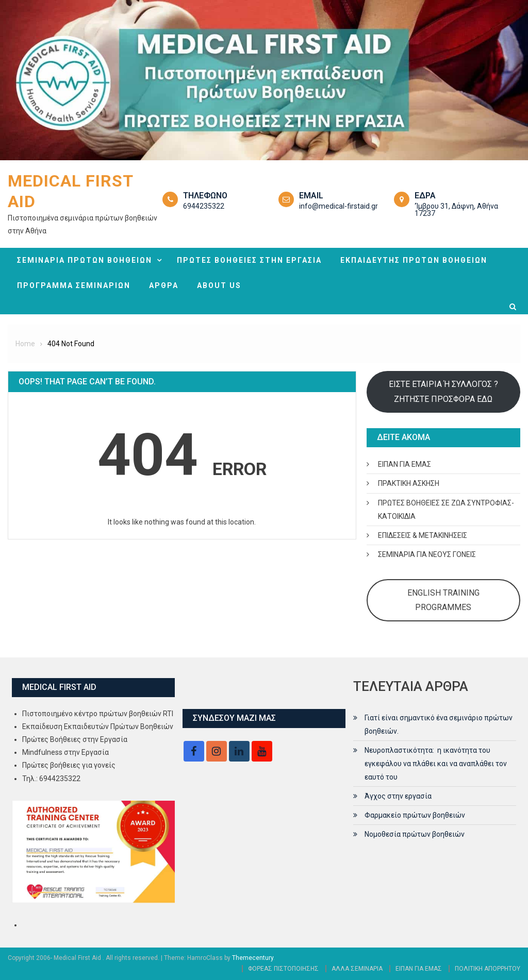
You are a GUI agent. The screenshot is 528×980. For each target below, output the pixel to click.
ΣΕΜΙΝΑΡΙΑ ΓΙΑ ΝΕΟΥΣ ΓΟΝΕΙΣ (427, 554)
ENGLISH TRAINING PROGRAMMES (443, 600)
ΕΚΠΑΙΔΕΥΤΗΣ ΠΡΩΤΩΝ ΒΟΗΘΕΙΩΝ (414, 260)
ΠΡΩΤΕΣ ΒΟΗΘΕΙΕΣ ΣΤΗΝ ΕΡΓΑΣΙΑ (249, 260)
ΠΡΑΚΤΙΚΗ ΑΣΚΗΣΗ (409, 483)
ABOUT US (219, 285)
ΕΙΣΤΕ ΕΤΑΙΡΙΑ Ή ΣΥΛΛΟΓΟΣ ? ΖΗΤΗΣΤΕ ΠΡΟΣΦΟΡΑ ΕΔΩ (443, 391)
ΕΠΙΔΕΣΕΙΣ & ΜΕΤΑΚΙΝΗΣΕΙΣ (423, 535)
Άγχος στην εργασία (398, 796)
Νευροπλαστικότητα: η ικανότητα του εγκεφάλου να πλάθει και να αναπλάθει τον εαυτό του (436, 764)
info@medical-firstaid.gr (339, 206)
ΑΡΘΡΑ (164, 285)
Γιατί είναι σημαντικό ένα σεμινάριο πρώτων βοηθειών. (439, 724)
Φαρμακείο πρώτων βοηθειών (415, 815)
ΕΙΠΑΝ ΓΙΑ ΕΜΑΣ (405, 464)
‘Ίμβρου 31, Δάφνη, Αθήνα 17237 (456, 210)
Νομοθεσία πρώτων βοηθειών (415, 834)
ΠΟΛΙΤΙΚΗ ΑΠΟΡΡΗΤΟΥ (488, 969)
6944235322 (204, 206)
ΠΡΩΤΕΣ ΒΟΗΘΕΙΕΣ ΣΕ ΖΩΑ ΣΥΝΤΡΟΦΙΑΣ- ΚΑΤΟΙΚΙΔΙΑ (446, 510)
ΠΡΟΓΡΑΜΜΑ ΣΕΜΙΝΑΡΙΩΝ (74, 285)
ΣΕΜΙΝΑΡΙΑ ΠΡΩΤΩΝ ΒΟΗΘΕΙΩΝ (85, 260)
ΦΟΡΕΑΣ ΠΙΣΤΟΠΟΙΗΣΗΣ (283, 969)
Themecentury (253, 958)
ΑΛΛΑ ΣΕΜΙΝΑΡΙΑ (357, 969)
